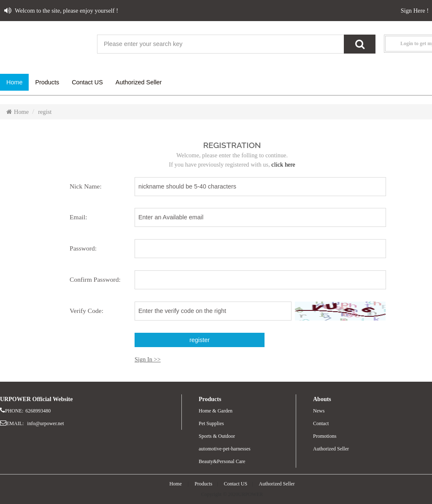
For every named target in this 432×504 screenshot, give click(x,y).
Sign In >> (148, 359)
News (319, 411)
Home (18, 112)
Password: (83, 248)
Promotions (325, 436)
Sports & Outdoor (217, 436)
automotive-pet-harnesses (225, 449)
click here (283, 164)
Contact (321, 423)
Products (203, 484)
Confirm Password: (95, 279)
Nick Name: (86, 186)
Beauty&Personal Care (222, 461)
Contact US (236, 484)
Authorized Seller (331, 449)
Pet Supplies (211, 423)
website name (46, 44)
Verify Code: (86, 311)
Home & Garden (216, 411)
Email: (78, 217)
